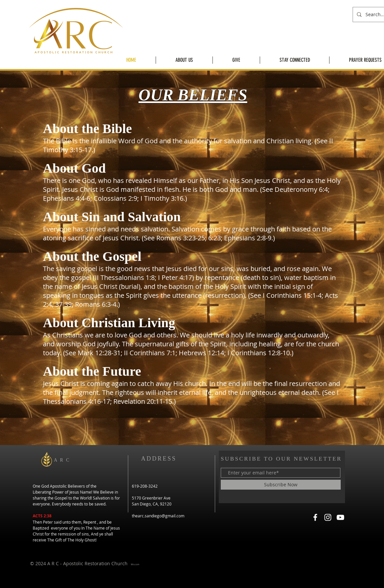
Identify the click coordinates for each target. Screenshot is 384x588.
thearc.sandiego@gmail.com (158, 516)
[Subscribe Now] (281, 485)
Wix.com (135, 565)
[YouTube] (340, 517)
